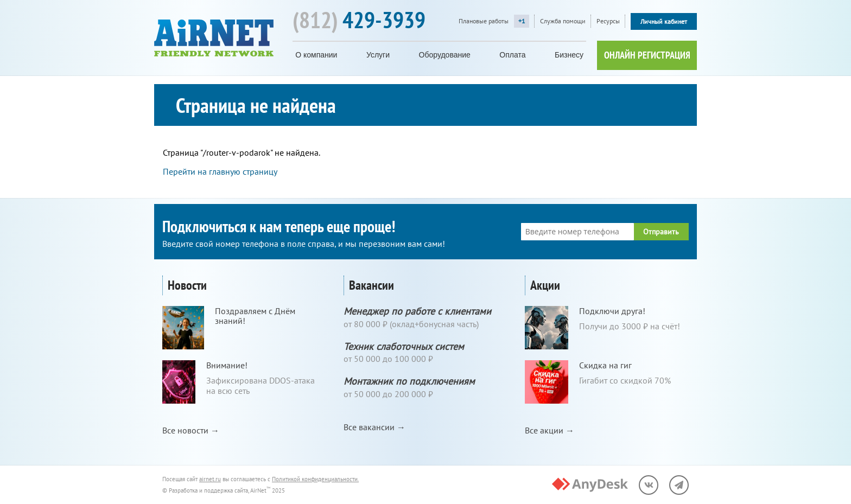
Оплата (512, 55)
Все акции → (550, 430)
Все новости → (191, 430)
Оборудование (445, 55)
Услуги (378, 55)
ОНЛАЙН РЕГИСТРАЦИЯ (647, 55)
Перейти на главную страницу (220, 171)
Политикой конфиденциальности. (315, 479)
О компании (316, 55)
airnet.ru (210, 479)
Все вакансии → (374, 427)
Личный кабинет (664, 21)
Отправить (661, 232)
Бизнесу (569, 55)
